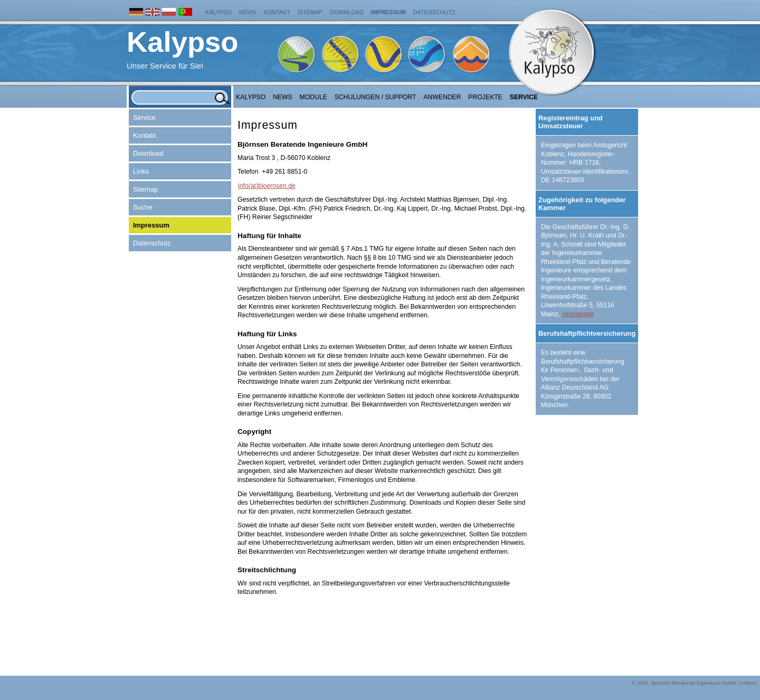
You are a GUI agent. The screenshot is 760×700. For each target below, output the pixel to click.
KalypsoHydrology (341, 61)
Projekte (485, 97)
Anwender (442, 97)
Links (141, 171)
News (248, 12)
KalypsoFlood (450, 61)
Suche (143, 207)
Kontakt (277, 12)
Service (524, 97)
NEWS (283, 97)
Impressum (388, 12)
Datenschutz (434, 12)
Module (313, 97)
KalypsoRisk (501, 61)
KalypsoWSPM (397, 61)
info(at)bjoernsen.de (267, 186)
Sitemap (310, 12)
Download (347, 12)
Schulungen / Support (376, 97)
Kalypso (218, 12)
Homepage (578, 314)
